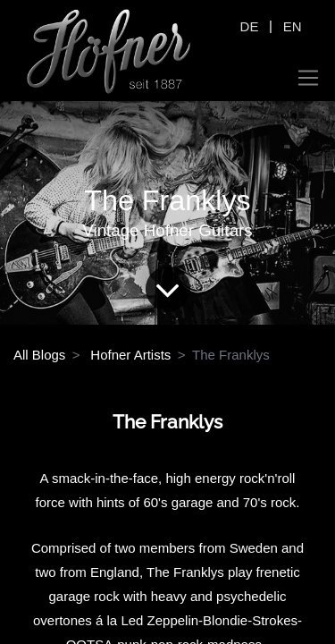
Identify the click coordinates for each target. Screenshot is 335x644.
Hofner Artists (130, 355)
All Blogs (39, 355)
